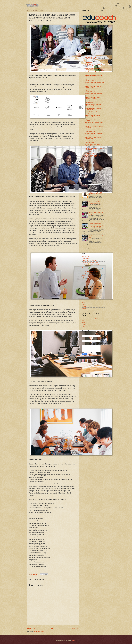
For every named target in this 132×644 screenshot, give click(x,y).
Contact (96, 316)
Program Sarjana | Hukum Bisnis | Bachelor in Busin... (93, 80)
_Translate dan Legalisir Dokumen (90, 271)
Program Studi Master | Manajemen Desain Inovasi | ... (93, 105)
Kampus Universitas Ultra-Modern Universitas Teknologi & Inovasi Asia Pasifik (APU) (97, 225)
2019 (85, 165)
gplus (83, 302)
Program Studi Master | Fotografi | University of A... (93, 116)
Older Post (75, 628)
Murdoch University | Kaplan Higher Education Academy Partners (96, 193)
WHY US (84, 273)
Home (53, 628)
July (86, 48)
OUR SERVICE (86, 256)
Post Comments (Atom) (40, 632)
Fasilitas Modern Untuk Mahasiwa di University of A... (93, 134)
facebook (84, 298)
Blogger (73, 641)
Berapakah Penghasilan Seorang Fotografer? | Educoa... (93, 152)
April (86, 160)
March (87, 162)
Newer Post (31, 628)
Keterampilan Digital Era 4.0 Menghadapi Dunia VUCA (96, 202)
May (86, 53)
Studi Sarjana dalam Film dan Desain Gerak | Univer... (94, 123)
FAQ (83, 278)
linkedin (84, 309)
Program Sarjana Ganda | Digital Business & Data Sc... (93, 98)
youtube (84, 306)
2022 (85, 39)
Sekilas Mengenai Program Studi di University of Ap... (93, 65)
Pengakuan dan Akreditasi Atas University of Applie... (92, 58)
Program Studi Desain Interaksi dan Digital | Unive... (93, 109)
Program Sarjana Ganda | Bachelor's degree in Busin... (94, 87)
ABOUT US (85, 276)
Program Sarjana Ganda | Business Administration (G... (93, 91)
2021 (85, 42)
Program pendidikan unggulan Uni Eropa (94, 55)
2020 (85, 44)
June (86, 51)
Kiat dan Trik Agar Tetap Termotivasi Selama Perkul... (93, 142)
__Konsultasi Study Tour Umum (90, 261)
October (87, 46)
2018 (85, 167)
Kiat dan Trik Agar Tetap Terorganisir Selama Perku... (93, 145)
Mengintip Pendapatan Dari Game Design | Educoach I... (93, 156)
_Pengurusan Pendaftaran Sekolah (90, 269)
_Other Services (86, 258)
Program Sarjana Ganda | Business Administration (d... (93, 94)
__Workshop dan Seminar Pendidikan (91, 265)
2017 (85, 170)
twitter (83, 300)
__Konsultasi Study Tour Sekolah (90, 263)
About (96, 318)
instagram (84, 304)
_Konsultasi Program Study (89, 267)
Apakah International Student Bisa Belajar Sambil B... (93, 69)
